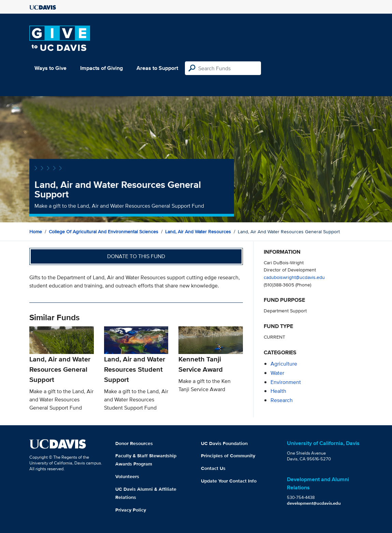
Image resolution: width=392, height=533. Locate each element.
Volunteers (127, 476)
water (277, 373)
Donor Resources (134, 443)
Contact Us (213, 468)
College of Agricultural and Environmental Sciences (104, 232)
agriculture (284, 364)
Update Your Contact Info (229, 481)
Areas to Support (157, 68)
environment (286, 382)
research (282, 400)
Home (36, 232)
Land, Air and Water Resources (198, 232)
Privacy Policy (131, 510)
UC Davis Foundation (224, 443)
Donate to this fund (136, 256)
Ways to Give (50, 68)
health (278, 391)
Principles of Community (228, 456)
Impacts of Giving (101, 68)
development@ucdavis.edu (314, 503)
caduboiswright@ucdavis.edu (294, 277)
